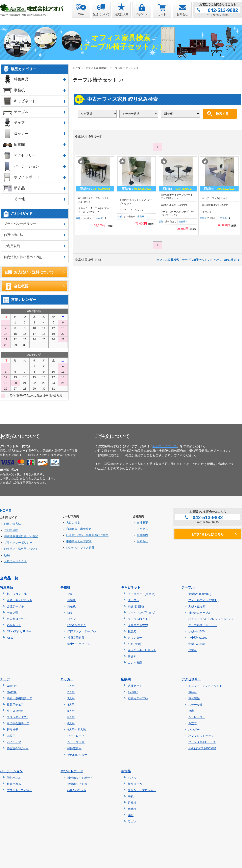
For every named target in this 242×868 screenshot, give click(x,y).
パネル (132, 778)
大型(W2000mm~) (200, 594)
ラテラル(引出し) (139, 619)
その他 (19, 199)
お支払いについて (165, 446)
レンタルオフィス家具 (80, 548)
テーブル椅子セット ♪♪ (203, 625)
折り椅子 (13, 730)
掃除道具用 (74, 748)
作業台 (193, 650)
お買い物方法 (14, 235)
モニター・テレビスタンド (205, 686)
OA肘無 (12, 692)
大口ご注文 (73, 523)
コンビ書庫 (135, 663)
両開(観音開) (136, 606)
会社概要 (21, 286)
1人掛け (133, 692)
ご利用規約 (12, 246)
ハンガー (194, 730)
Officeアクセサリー (19, 631)
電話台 (193, 692)
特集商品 (21, 79)
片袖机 (72, 600)
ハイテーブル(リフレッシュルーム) (210, 619)
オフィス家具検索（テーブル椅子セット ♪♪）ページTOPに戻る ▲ (198, 260)
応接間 (19, 144)
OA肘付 (12, 686)
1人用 (71, 686)
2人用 (71, 692)
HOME (5, 511)
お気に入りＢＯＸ (15, 561)
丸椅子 (11, 736)
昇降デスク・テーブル (81, 631)
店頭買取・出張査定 (79, 529)
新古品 (19, 188)
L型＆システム (77, 625)
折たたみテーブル (200, 613)
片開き (132, 656)
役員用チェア (15, 705)
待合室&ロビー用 (18, 748)
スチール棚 (195, 705)
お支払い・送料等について (21, 549)
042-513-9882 (223, 10)
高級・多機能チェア (20, 698)
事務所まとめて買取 (79, 541)
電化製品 (194, 698)
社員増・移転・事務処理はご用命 (87, 535)
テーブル (21, 112)
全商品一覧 (9, 578)
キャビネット (25, 101)
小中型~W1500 (198, 638)
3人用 (71, 698)
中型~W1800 (197, 644)
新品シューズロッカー (142, 790)
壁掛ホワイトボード (80, 784)
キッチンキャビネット (142, 650)
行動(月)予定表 (77, 790)
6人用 (71, 717)
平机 (70, 594)
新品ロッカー (136, 784)
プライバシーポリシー (20, 224)
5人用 (71, 711)
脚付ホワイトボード (80, 778)
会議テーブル (15, 606)
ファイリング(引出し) (141, 613)
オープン (134, 600)
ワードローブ (76, 736)
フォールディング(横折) (203, 600)
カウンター (135, 638)
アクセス (142, 529)
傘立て (193, 723)
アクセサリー (25, 155)
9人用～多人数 (77, 730)
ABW (10, 638)
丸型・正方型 (197, 606)
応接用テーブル (138, 698)
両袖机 (72, 606)
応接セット (14, 625)
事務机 (19, 90)
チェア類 (13, 613)
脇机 (70, 613)
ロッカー (21, 134)
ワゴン (72, 619)
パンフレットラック (201, 736)
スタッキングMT (17, 717)
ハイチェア (14, 742)
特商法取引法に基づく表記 (23, 257)
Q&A (7, 555)
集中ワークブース (79, 644)
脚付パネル (14, 778)
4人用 (71, 705)
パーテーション (27, 166)
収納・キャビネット (20, 600)
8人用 (71, 723)
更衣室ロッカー (17, 619)
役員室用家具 (76, 638)
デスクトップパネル (20, 790)
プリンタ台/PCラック (202, 742)
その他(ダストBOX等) (202, 748)
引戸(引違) (134, 644)
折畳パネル (14, 784)
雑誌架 (132, 631)
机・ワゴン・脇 (17, 594)
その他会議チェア (18, 723)
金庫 (191, 711)
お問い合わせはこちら (208, 534)
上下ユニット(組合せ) (141, 594)
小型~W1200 (197, 631)
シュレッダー (197, 717)
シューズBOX (76, 742)
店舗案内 (142, 535)
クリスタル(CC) (138, 625)
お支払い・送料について (34, 272)
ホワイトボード (27, 177)
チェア (19, 123)
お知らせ (142, 541)
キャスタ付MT (16, 711)
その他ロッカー (77, 755)
